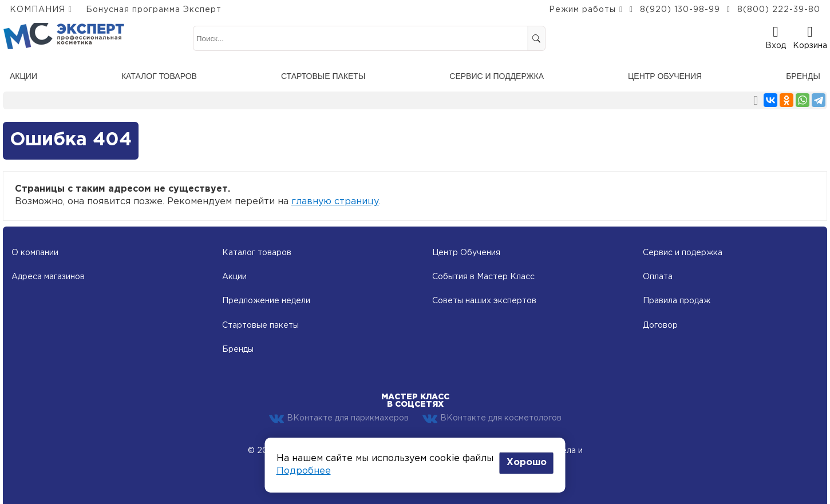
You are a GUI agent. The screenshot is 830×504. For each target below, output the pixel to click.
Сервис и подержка (683, 253)
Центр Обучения (466, 253)
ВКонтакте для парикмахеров (339, 419)
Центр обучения (665, 76)
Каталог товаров (159, 76)
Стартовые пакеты (323, 76)
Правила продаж (677, 301)
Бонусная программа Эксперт (154, 10)
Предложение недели (266, 301)
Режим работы (582, 10)
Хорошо (527, 463)
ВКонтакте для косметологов (492, 419)
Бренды (803, 76)
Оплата (658, 277)
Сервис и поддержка (497, 76)
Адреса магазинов (48, 277)
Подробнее (304, 471)
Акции (23, 76)
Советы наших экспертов (484, 301)
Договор (660, 326)
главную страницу (335, 202)
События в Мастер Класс (483, 277)
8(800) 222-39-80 (779, 10)
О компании (35, 253)
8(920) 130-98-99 (680, 10)
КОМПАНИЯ (37, 10)
